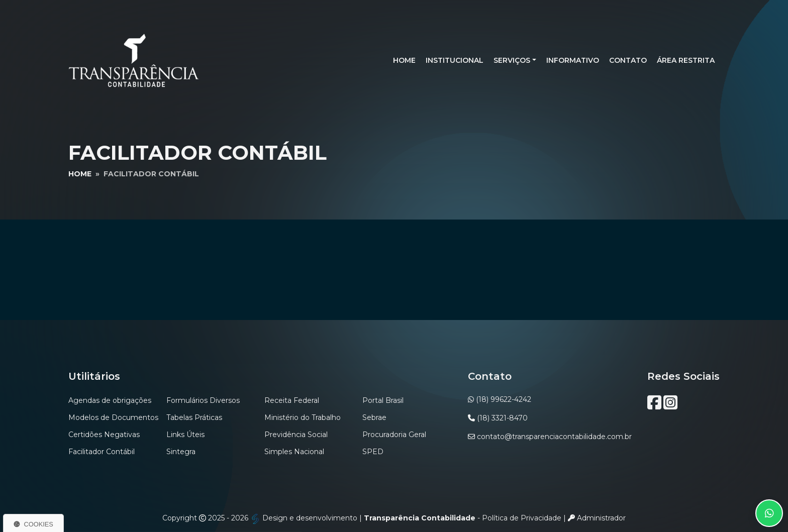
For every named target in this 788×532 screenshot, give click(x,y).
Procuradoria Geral (394, 435)
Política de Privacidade (522, 518)
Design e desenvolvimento (305, 518)
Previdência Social (296, 435)
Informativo (573, 60)
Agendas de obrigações (110, 400)
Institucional (455, 60)
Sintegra (181, 452)
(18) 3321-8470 (502, 418)
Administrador (597, 518)
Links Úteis (185, 435)
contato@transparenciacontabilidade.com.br (554, 437)
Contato (628, 60)
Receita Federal (292, 400)
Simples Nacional (294, 452)
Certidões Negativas (104, 435)
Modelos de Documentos (113, 417)
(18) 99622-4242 (504, 399)
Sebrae (374, 417)
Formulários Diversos (203, 400)
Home (404, 60)
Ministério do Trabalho (303, 417)
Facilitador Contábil (102, 452)
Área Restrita (686, 60)
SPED (373, 452)
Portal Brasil (383, 400)
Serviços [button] (512, 60)
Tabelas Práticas (194, 417)
